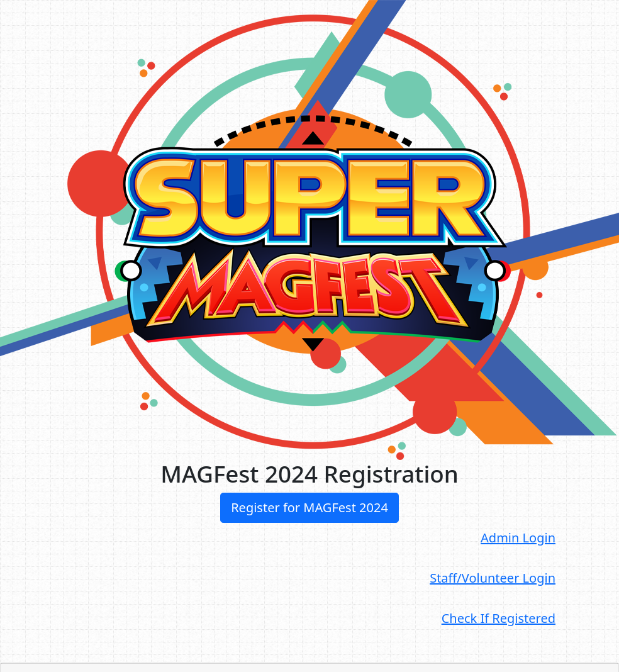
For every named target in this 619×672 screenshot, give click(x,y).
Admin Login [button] (518, 538)
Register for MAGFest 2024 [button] (309, 507)
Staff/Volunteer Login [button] (493, 578)
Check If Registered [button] (499, 618)
